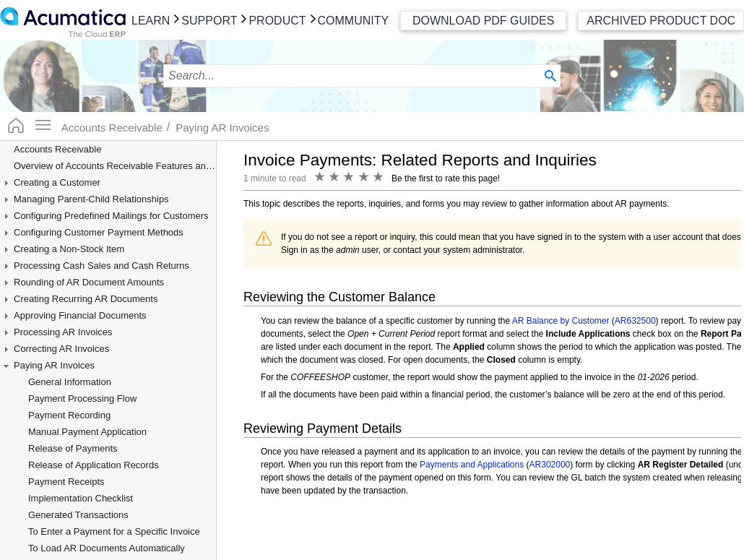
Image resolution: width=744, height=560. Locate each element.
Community (354, 21)
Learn (151, 21)
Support (209, 21)
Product (277, 21)
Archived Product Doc (661, 21)
